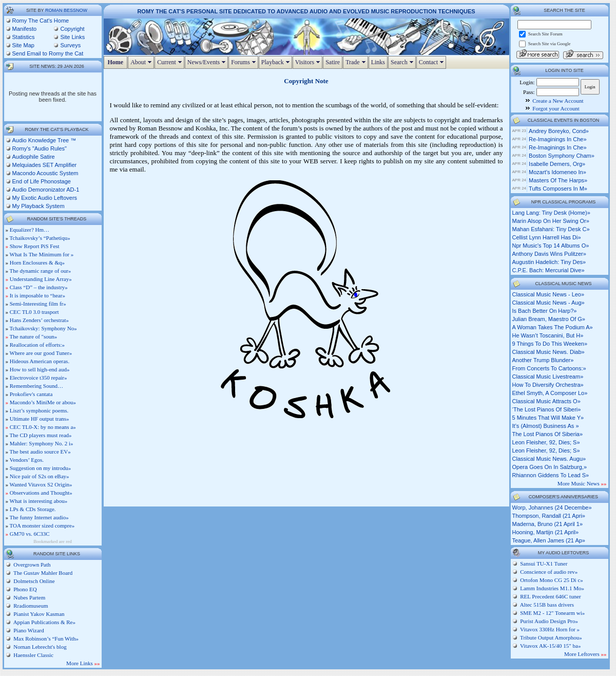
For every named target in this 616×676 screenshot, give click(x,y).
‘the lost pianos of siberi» (547, 409)
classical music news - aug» (548, 303)
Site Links (72, 37)
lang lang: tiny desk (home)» (551, 213)
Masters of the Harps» (558, 180)
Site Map (23, 45)
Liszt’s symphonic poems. (39, 410)
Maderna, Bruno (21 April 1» (548, 524)
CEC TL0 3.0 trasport (34, 312)
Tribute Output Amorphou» (551, 637)
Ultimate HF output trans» (40, 419)
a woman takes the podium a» (553, 327)
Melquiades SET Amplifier (45, 165)
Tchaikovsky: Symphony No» (43, 328)
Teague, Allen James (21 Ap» (549, 540)
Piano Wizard (28, 630)
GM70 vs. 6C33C (30, 534)
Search (403, 62)
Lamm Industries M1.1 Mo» (552, 588)
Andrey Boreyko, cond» (559, 131)
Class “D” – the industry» (39, 287)
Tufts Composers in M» (558, 189)
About (142, 62)
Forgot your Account (556, 108)
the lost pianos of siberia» (548, 434)
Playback (277, 62)
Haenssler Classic (33, 655)
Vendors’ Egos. (27, 460)
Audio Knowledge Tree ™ (44, 140)
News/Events (208, 62)
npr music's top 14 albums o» (551, 246)
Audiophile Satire (34, 157)
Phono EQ (25, 589)
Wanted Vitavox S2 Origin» (41, 484)
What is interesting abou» (39, 501)
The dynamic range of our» (41, 271)
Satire (333, 62)
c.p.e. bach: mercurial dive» (548, 270)
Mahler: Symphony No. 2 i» (42, 443)
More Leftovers (585, 654)
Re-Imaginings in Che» (558, 139)
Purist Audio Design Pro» (549, 621)
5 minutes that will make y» (548, 418)
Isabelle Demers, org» (557, 164)
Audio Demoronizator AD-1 (46, 190)
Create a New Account (558, 101)
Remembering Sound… (36, 386)
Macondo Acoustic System (45, 173)
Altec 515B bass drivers (547, 605)
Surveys (70, 45)
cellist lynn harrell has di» (547, 237)
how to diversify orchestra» (548, 385)
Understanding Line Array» (41, 279)
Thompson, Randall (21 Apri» (549, 516)
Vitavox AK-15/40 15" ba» (550, 646)
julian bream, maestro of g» (549, 319)
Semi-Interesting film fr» (38, 304)
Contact (432, 62)
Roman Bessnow (66, 10)
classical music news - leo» (548, 294)
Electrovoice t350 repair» (38, 378)
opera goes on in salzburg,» (550, 467)
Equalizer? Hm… (30, 230)
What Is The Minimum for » (42, 254)
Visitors (309, 62)
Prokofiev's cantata (31, 394)
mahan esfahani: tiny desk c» (551, 229)
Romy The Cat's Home (41, 21)
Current (171, 62)
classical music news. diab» (548, 352)
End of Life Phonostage (42, 181)
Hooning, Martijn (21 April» (546, 532)
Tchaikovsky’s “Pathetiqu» (40, 238)
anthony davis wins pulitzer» (549, 254)
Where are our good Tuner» (41, 353)
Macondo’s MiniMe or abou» (43, 402)
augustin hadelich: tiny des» (549, 262)
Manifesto (25, 29)
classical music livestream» (548, 377)
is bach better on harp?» (545, 311)
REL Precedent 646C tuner (550, 596)
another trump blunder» (543, 360)
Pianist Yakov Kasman (38, 614)
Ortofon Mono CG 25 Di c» (552, 580)
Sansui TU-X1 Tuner (544, 564)
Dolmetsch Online (34, 581)
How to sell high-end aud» (40, 369)
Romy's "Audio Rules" (40, 148)
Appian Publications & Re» (44, 622)
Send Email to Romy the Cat (48, 53)
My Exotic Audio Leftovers (45, 198)
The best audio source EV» (40, 452)
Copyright (72, 29)
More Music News (582, 483)
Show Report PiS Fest (35, 246)
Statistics (24, 37)
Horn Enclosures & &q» (37, 262)
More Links (83, 663)
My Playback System (38, 206)
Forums (245, 62)
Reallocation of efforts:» (37, 345)
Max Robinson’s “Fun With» (46, 639)
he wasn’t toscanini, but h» (548, 335)
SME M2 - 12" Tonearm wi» (552, 613)
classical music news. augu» (549, 459)
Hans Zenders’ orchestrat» (39, 320)
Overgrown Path (32, 565)
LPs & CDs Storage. (33, 509)
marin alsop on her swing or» (551, 221)
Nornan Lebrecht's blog (40, 647)
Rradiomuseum (30, 606)
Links (378, 62)
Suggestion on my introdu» (40, 468)
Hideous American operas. (40, 361)
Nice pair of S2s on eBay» (40, 476)
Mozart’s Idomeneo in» (557, 172)
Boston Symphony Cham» (562, 156)
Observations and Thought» (41, 493)
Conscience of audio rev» (549, 572)
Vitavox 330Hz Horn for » (550, 629)
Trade (357, 62)
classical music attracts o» (546, 401)
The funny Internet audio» (39, 517)
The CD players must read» (41, 435)
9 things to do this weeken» (550, 344)
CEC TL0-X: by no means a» (43, 427)
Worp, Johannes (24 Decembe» (552, 508)
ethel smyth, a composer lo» (550, 393)
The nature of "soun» (34, 336)
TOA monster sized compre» (42, 525)
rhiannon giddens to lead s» (551, 475)
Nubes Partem (29, 597)
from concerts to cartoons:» (549, 368)
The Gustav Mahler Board (43, 573)
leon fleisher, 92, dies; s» (546, 442)
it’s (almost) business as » (546, 426)
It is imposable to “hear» (37, 295)
